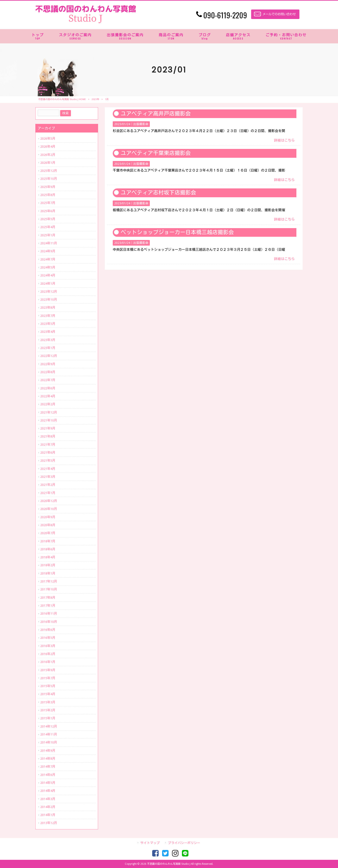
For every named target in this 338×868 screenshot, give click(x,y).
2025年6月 (48, 211)
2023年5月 (48, 324)
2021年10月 (49, 420)
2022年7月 (48, 380)
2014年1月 (48, 815)
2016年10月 (49, 622)
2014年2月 (48, 807)
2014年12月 (49, 726)
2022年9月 (48, 364)
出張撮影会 (141, 124)
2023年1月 (48, 348)
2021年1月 (48, 493)
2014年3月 (48, 799)
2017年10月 (49, 589)
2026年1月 (48, 163)
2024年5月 (48, 267)
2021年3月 (48, 477)
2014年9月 (48, 751)
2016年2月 (48, 654)
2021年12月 (49, 412)
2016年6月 (48, 630)
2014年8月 (48, 759)
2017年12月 (49, 581)
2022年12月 (49, 356)
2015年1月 (48, 718)
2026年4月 (48, 147)
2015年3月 (48, 702)
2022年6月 (48, 388)
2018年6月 (48, 549)
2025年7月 (48, 203)
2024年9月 (48, 251)
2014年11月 (49, 734)
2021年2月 (48, 485)
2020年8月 (48, 525)
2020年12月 (49, 501)
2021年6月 (48, 453)
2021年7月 (48, 445)
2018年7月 (48, 541)
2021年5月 (48, 461)
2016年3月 (48, 646)
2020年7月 (48, 533)
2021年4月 (48, 469)
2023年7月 (48, 316)
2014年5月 (48, 783)
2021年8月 (48, 436)
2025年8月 (48, 195)
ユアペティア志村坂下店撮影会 (158, 193)
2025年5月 (48, 219)
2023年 (95, 99)
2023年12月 (49, 292)
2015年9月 (48, 670)
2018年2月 (48, 565)
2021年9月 (48, 428)
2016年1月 (48, 662)
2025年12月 (49, 171)
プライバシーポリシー (184, 843)
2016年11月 (49, 614)
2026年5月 (48, 139)
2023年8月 (48, 308)
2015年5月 (48, 686)
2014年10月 (49, 742)
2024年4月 (48, 275)
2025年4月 (48, 227)
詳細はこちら (284, 140)
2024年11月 (49, 243)
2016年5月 (48, 638)
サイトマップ (150, 843)
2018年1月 (48, 573)
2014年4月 (48, 791)
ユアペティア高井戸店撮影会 (156, 114)
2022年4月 (48, 396)
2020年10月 (49, 509)
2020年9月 (48, 517)
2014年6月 (48, 775)
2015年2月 (48, 710)
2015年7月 (48, 678)
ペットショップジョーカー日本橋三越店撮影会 (177, 232)
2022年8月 (48, 372)
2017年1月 (48, 606)
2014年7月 (48, 767)
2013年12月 (49, 823)
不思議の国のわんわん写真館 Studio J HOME (62, 99)
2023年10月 (49, 300)
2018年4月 (48, 557)
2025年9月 (48, 187)
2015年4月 (48, 694)
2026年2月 (48, 155)
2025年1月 (48, 235)
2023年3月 (48, 340)
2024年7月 (48, 259)
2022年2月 (48, 404)
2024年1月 (48, 284)
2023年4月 (48, 332)
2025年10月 (49, 179)
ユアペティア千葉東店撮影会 (156, 153)
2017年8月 (48, 598)
